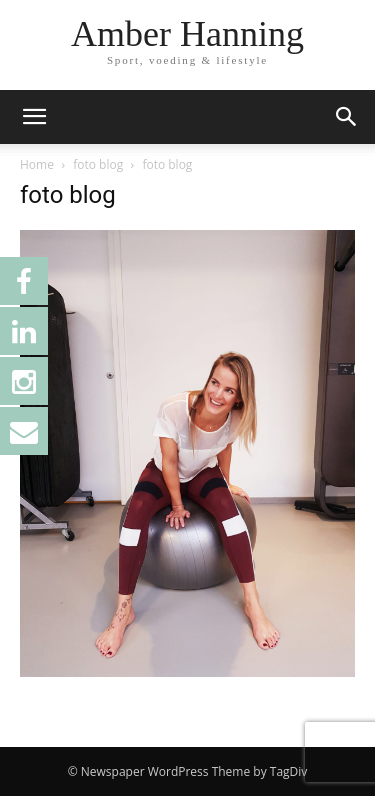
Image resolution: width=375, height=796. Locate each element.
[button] (34, 117)
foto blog (98, 164)
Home (37, 164)
